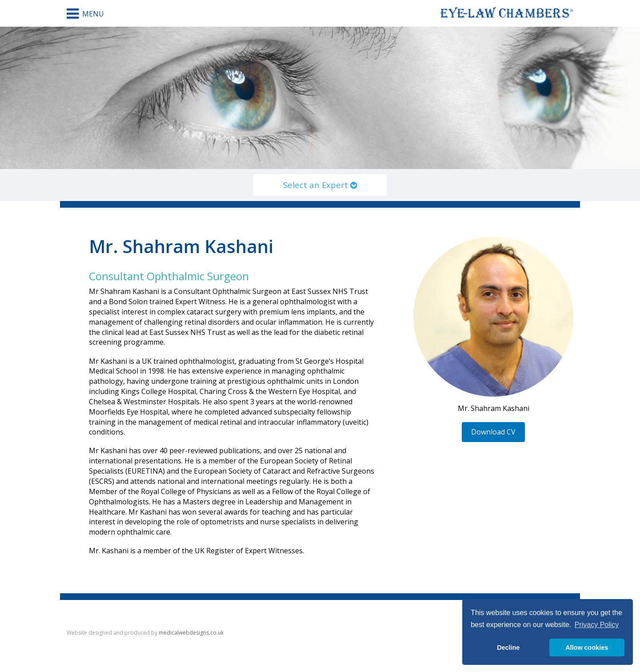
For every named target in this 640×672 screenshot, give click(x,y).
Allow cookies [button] (587, 648)
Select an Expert (320, 185)
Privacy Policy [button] (597, 625)
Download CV (493, 432)
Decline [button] (508, 648)
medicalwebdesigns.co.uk (191, 633)
